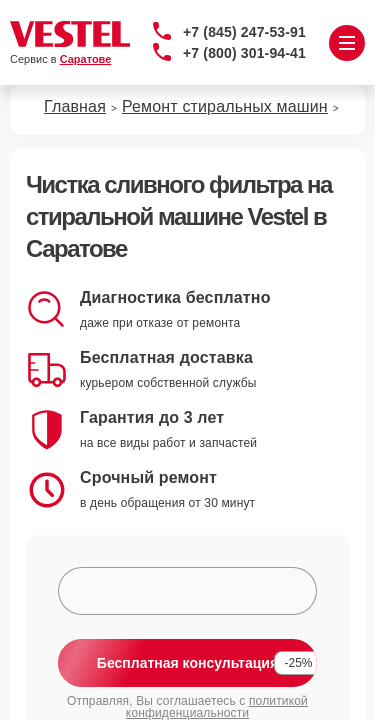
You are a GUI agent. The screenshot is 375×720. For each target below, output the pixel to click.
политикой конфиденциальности (217, 707)
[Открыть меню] (347, 43)
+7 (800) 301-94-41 (244, 53)
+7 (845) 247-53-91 (244, 32)
